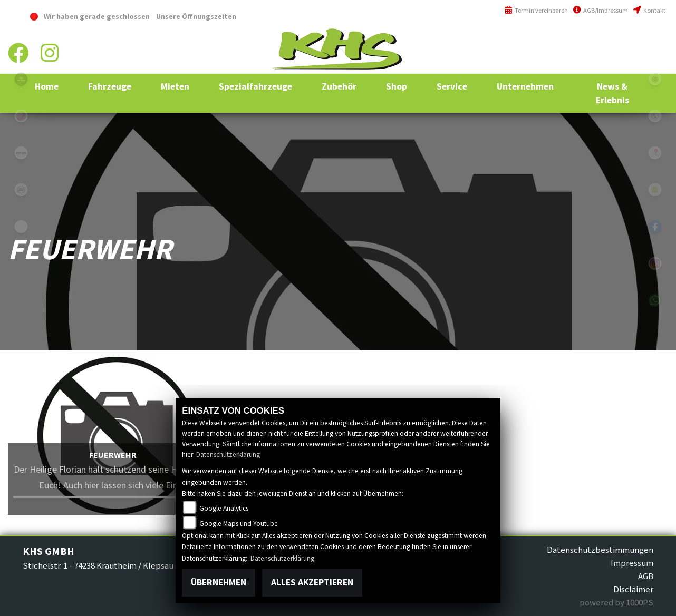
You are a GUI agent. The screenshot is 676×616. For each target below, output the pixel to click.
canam (21, 153)
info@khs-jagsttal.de (627, 62)
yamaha (21, 116)
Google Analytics (224, 508)
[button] (110, 86)
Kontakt (649, 10)
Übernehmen (219, 582)
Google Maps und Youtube (239, 524)
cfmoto (21, 190)
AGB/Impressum (601, 10)
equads (21, 227)
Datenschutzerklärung (228, 454)
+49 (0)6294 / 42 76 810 (628, 39)
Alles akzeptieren (312, 582)
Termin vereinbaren (536, 10)
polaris (21, 79)
